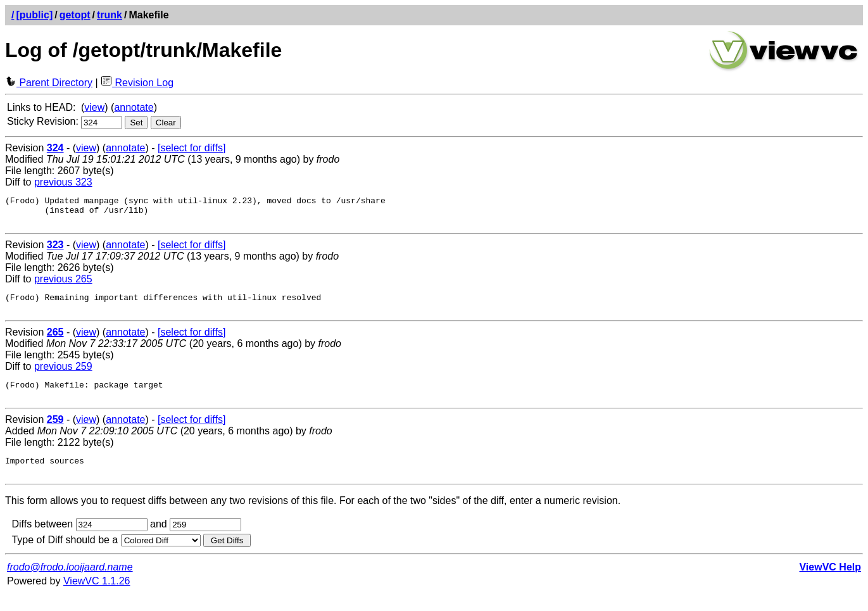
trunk (110, 15)
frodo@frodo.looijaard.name (70, 584)
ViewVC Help (830, 584)
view (94, 107)
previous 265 (63, 285)
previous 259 (63, 376)
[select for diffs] (192, 148)
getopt (75, 15)
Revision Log (137, 83)
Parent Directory (49, 83)
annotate (134, 107)
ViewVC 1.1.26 (97, 598)
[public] (34, 15)
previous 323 (63, 182)
